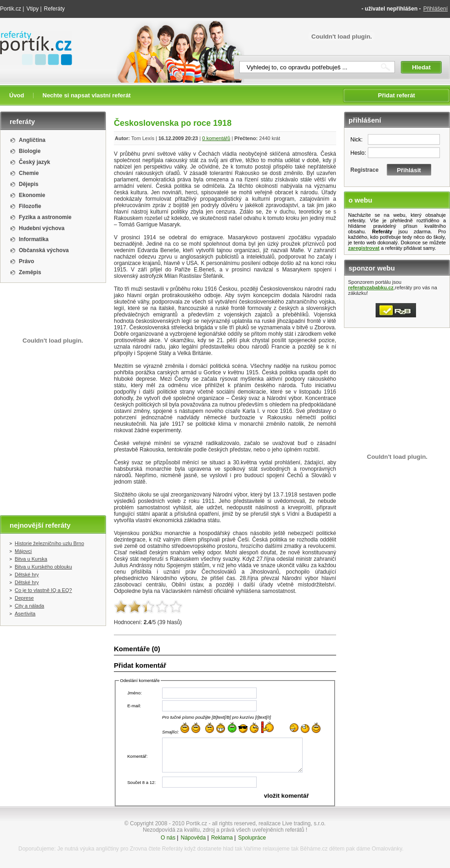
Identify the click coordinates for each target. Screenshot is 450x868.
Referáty (54, 9)
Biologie (30, 151)
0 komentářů (216, 138)
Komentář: (137, 756)
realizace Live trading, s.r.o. (292, 823)
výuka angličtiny (99, 849)
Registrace (364, 170)
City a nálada (29, 606)
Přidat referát (397, 95)
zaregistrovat (364, 248)
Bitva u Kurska (31, 559)
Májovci (23, 551)
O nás (168, 838)
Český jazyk (34, 162)
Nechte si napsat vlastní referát (87, 95)
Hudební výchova (42, 228)
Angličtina (32, 140)
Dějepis (29, 184)
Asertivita (25, 614)
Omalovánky (387, 849)
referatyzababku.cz (371, 287)
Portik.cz (11, 9)
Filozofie (30, 206)
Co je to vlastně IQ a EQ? (43, 590)
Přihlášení (436, 9)
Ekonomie (32, 195)
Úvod (17, 95)
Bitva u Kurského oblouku (43, 567)
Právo (26, 261)
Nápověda (193, 838)
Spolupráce (252, 838)
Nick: (357, 140)
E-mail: (134, 706)
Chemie (29, 173)
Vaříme (253, 849)
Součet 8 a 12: (141, 782)
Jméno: (134, 693)
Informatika (34, 239)
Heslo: (358, 153)
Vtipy (32, 9)
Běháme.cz (314, 849)
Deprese (24, 598)
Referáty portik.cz (32, 35)
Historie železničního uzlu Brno (49, 543)
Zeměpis (30, 272)
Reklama (222, 838)
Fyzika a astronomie (45, 217)
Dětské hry (27, 575)
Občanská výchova (44, 250)
